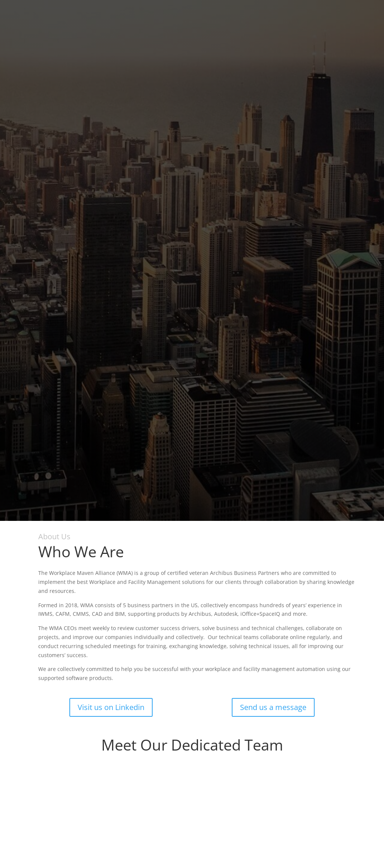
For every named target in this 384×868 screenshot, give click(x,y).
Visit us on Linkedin (111, 707)
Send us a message (273, 707)
